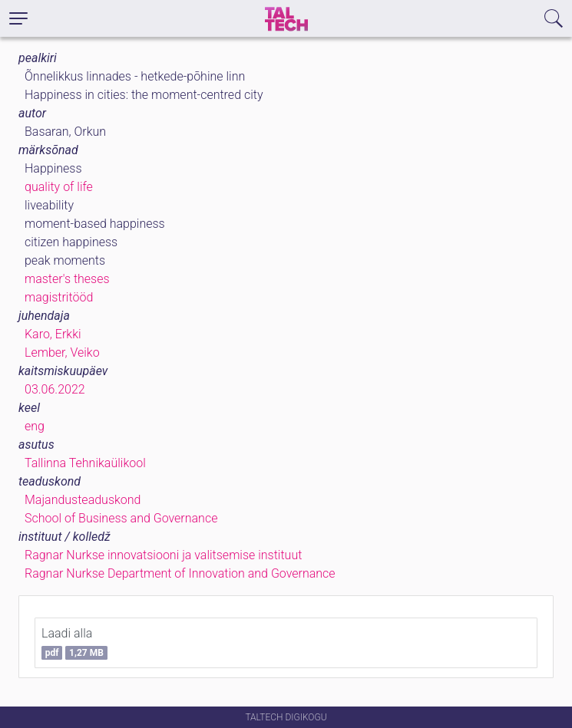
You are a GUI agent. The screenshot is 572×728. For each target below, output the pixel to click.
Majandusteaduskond (83, 500)
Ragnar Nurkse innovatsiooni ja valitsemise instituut (163, 555)
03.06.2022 (55, 389)
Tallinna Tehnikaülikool (85, 463)
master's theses (67, 279)
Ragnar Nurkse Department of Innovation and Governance (180, 573)
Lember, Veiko (62, 352)
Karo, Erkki (53, 334)
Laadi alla (74, 643)
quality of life (59, 187)
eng (35, 426)
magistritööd (59, 297)
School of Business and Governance (121, 518)
